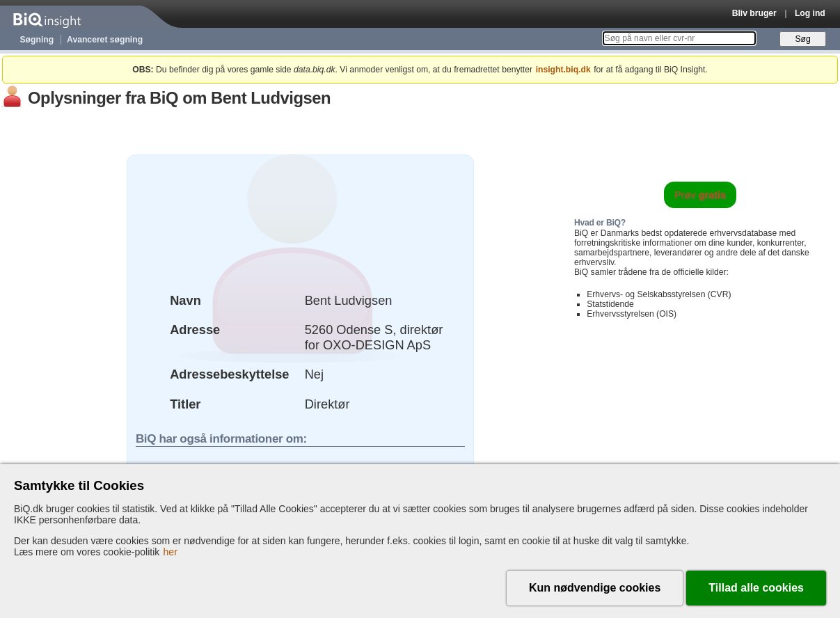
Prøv (700, 195)
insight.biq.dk (563, 70)
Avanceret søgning (105, 40)
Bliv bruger (754, 13)
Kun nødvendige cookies (595, 588)
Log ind (810, 13)
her (171, 552)
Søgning (37, 40)
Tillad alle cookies (756, 588)
